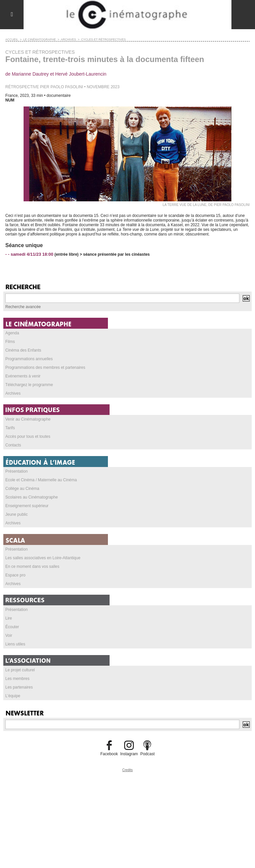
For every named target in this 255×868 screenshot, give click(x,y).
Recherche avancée (23, 307)
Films (10, 342)
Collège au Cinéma (22, 489)
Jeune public (16, 514)
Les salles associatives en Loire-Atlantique (43, 558)
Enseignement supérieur (27, 506)
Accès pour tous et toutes (28, 436)
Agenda (12, 333)
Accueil (12, 39)
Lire (9, 618)
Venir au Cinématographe (28, 419)
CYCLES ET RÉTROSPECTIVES (103, 39)
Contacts (13, 445)
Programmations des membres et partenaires (45, 367)
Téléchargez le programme (29, 385)
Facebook (109, 754)
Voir (9, 635)
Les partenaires (19, 687)
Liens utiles (15, 644)
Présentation (16, 471)
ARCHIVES (68, 39)
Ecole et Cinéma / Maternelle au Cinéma (41, 480)
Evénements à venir (23, 376)
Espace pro (15, 575)
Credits (127, 770)
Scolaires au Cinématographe (32, 497)
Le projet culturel (20, 670)
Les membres (17, 679)
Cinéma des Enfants (23, 350)
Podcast (147, 754)
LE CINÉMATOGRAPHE (40, 39)
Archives (13, 393)
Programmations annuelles (29, 359)
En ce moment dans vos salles (32, 567)
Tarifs (10, 428)
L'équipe (13, 696)
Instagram (129, 754)
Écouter (12, 627)
